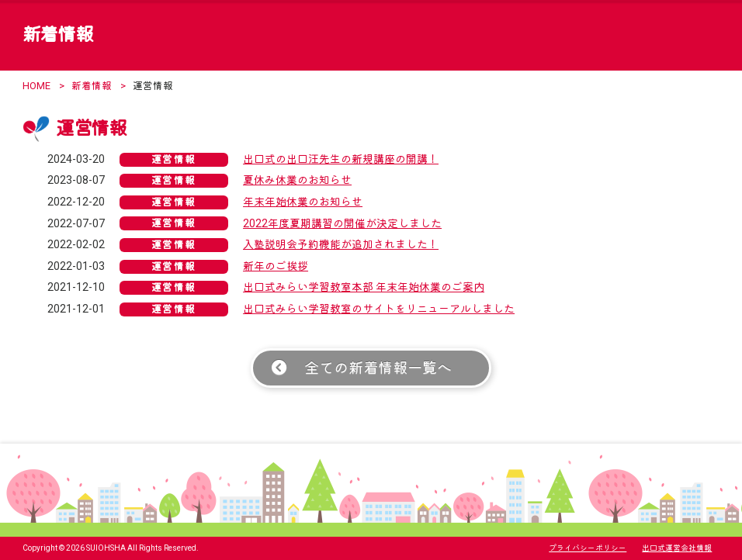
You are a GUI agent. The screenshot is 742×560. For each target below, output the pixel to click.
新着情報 (92, 86)
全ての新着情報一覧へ (378, 368)
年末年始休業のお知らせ (303, 202)
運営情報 (174, 159)
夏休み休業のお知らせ (297, 180)
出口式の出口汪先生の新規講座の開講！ (341, 159)
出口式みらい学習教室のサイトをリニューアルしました (379, 309)
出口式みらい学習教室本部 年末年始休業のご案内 (364, 287)
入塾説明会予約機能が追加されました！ (341, 244)
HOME (36, 86)
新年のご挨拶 (276, 266)
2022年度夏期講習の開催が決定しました (342, 223)
